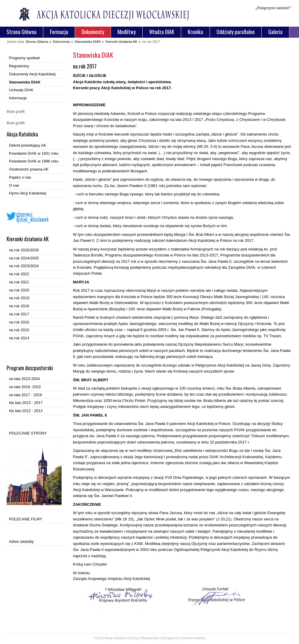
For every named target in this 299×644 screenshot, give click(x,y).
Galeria (275, 32)
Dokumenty (93, 32)
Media (201, 638)
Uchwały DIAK (21, 90)
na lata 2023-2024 (24, 379)
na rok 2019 (19, 298)
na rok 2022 (19, 274)
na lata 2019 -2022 (25, 387)
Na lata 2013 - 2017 (26, 403)
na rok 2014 (19, 338)
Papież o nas (20, 177)
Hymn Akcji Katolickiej (28, 193)
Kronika (195, 32)
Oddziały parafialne (236, 32)
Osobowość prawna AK (29, 169)
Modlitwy (127, 32)
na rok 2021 (19, 282)
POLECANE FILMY (26, 519)
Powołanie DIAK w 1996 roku (34, 161)
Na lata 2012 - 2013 (26, 411)
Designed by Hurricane (179, 638)
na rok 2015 (19, 330)
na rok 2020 (19, 290)
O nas (14, 185)
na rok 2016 (19, 322)
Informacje (18, 98)
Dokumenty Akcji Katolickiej (32, 74)
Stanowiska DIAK (88, 42)
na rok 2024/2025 (24, 258)
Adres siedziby (21, 542)
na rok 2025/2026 (24, 250)
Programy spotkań (25, 58)
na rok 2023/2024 (24, 266)
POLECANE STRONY (28, 433)
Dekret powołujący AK (28, 145)
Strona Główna (22, 32)
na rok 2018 (19, 306)
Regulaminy (19, 66)
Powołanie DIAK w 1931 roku (34, 153)
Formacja (59, 32)
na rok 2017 (19, 314)
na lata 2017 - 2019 (25, 395)
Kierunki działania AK (122, 42)
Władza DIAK (162, 32)
